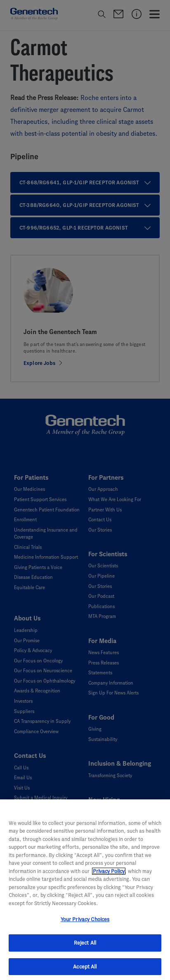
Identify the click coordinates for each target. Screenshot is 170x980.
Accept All (85, 971)
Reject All (85, 947)
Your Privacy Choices (85, 924)
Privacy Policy (109, 876)
